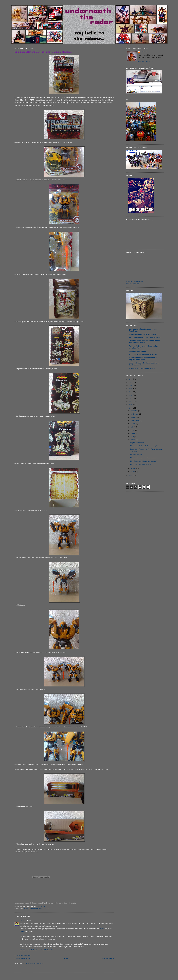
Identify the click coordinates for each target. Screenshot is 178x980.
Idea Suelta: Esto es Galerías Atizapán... (145, 446)
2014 (131, 392)
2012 (131, 398)
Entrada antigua (108, 959)
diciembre (134, 411)
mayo (133, 433)
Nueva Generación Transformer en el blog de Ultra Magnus (143, 359)
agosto (133, 424)
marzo (133, 440)
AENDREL (144, 52)
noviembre (135, 414)
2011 (131, 402)
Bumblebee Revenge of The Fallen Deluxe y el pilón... (43, 52)
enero (133, 472)
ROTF (41, 908)
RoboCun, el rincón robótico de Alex (143, 354)
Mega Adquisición (31, 908)
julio (132, 427)
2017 (131, 382)
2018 (131, 379)
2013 (131, 395)
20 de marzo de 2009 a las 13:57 (36, 950)
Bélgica (102, 929)
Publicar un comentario (23, 955)
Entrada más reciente (22, 959)
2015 (131, 389)
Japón (22, 931)
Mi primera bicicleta (137, 443)
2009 (131, 408)
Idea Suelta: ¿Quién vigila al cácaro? (143, 461)
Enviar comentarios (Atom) (34, 963)
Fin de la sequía (136, 455)
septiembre (135, 420)
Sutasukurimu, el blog (137, 351)
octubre (134, 417)
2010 (131, 405)
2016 (131, 385)
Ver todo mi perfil (146, 61)
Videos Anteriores (133, 284)
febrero (133, 468)
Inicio (66, 959)
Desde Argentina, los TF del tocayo (142, 334)
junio (133, 430)
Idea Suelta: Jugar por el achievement (144, 458)
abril (132, 437)
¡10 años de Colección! (134, 281)
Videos (46, 908)
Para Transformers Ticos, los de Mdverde (145, 337)
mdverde (23, 920)
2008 (131, 476)
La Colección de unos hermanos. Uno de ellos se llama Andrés (144, 342)
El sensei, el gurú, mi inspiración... (142, 368)
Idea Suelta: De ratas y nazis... (141, 464)
